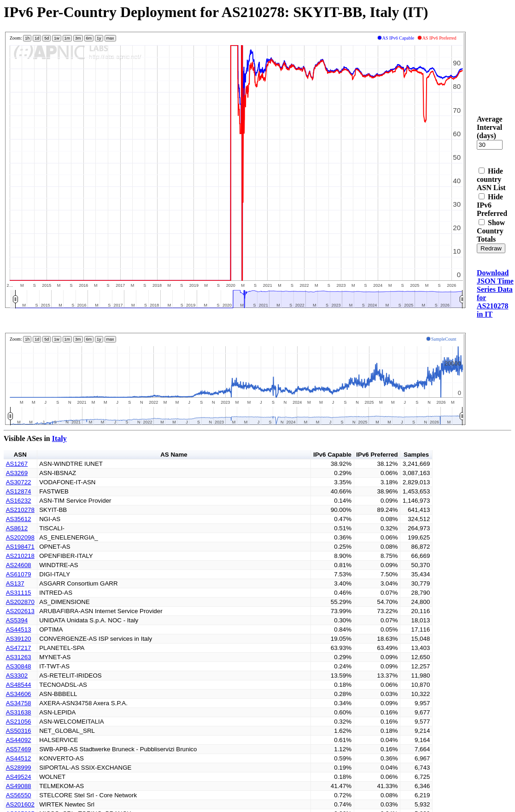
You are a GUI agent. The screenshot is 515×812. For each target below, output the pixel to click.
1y (99, 38)
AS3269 (17, 473)
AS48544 (19, 685)
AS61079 (19, 574)
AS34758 (19, 703)
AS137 (15, 583)
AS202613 (20, 611)
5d (47, 38)
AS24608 (19, 565)
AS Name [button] (174, 455)
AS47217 (19, 648)
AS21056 (19, 722)
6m (89, 38)
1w (57, 38)
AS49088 (19, 786)
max (110, 38)
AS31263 (19, 657)
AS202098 (20, 537)
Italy (59, 438)
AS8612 (17, 528)
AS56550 (19, 795)
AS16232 (19, 501)
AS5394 (17, 620)
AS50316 (19, 731)
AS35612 (19, 519)
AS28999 (19, 768)
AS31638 (19, 712)
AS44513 (19, 629)
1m (67, 38)
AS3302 (17, 676)
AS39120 (19, 639)
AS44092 (19, 740)
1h (27, 38)
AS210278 (20, 510)
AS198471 (20, 547)
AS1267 (17, 464)
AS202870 (20, 602)
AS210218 (20, 556)
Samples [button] (416, 455)
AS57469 (19, 749)
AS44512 (19, 758)
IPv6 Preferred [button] (377, 455)
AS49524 (19, 777)
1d (37, 38)
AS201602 (20, 804)
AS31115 (19, 593)
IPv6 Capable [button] (332, 455)
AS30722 (19, 482)
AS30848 (19, 666)
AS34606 (19, 694)
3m (78, 38)
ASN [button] (20, 455)
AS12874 (19, 491)
